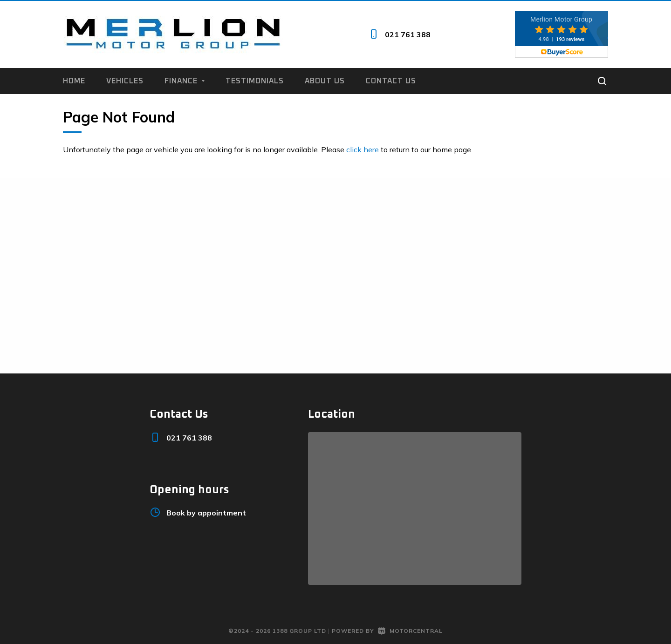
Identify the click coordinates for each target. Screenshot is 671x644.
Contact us (391, 81)
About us (325, 81)
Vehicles (125, 81)
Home (74, 81)
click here (363, 149)
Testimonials (255, 81)
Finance (185, 81)
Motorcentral (410, 631)
